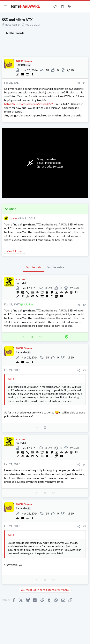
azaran (13, 218)
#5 (84, 526)
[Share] (79, 83)
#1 (84, 83)
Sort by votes (56, 267)
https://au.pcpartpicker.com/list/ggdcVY (29, 104)
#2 (84, 305)
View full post (15, 251)
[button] (6, 7)
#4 (84, 465)
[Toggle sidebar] (77, 7)
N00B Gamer (12, 25)
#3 (84, 370)
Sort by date (34, 267)
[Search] (85, 7)
